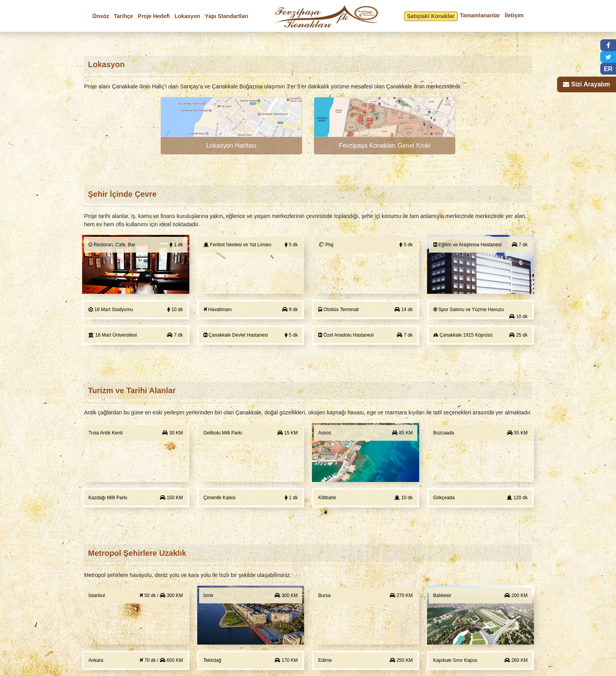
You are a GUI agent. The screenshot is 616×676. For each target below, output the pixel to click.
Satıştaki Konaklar (431, 16)
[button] (231, 126)
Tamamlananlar (480, 15)
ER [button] (608, 69)
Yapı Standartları (227, 16)
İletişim (514, 15)
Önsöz (101, 16)
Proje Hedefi (154, 16)
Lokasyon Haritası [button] (231, 146)
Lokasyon (187, 16)
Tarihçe (124, 16)
